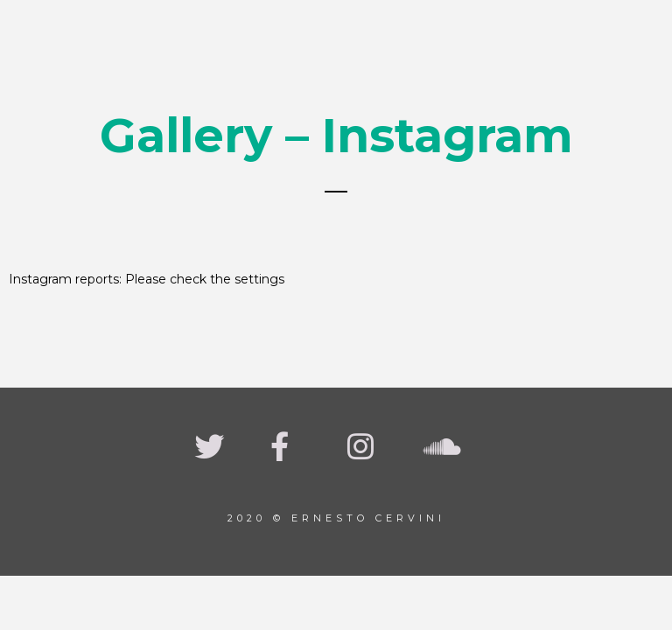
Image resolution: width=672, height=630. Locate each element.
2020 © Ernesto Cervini (336, 518)
